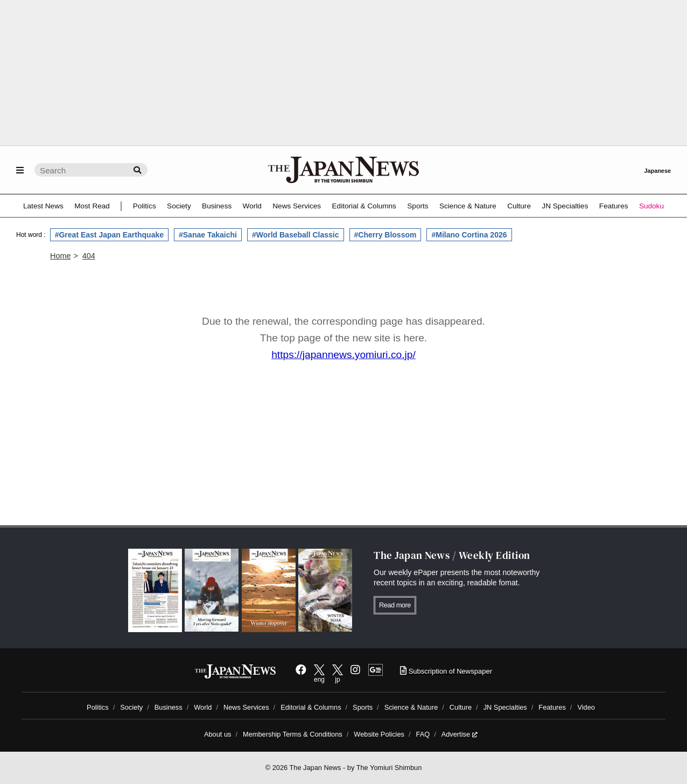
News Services (297, 206)
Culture (519, 206)
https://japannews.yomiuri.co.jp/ (343, 355)
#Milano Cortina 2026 (469, 235)
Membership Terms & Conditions (293, 734)
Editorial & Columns (364, 206)
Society (179, 206)
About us (218, 734)
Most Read (92, 206)
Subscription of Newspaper (446, 671)
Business (217, 206)
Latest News (43, 206)
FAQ (423, 734)
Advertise (460, 734)
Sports (418, 206)
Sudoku (651, 206)
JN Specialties (565, 206)
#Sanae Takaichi (208, 235)
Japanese (657, 171)
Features (614, 206)
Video (586, 707)
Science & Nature (468, 206)
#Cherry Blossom (385, 235)
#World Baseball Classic (296, 235)
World (252, 206)
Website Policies (379, 734)
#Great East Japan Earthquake (109, 235)
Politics (145, 206)
